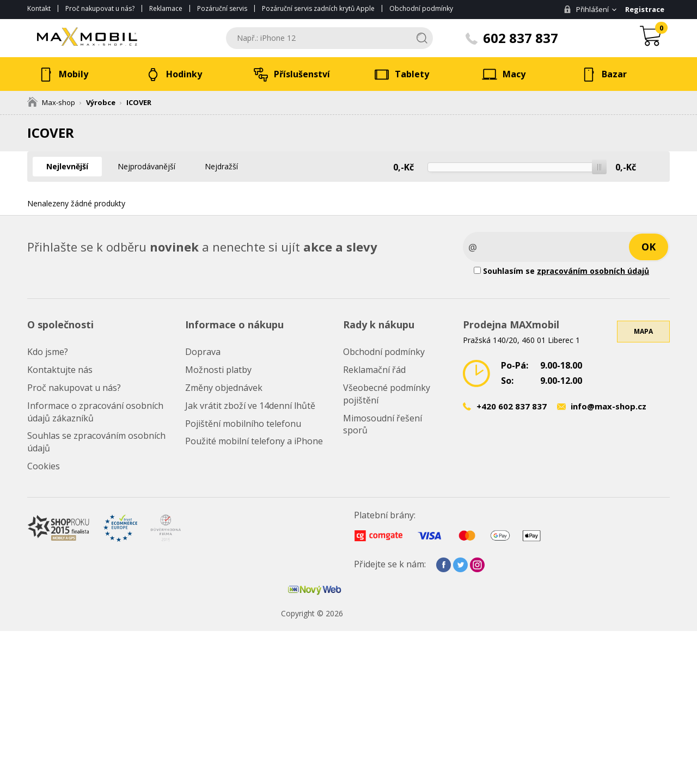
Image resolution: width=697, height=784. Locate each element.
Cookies (44, 466)
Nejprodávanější (146, 166)
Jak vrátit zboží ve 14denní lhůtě (250, 406)
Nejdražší (221, 166)
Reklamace (166, 8)
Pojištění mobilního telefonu (243, 424)
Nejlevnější (67, 166)
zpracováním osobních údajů (593, 271)
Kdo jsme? (48, 352)
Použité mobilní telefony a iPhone (254, 441)
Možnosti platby (218, 370)
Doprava (203, 352)
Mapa (643, 331)
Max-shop (51, 102)
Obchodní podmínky (421, 8)
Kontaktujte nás (60, 370)
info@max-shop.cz (609, 406)
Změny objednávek (224, 388)
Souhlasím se (561, 271)
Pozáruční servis (222, 8)
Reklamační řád (374, 370)
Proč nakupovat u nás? (100, 8)
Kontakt (39, 8)
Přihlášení (586, 9)
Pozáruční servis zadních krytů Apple (318, 8)
